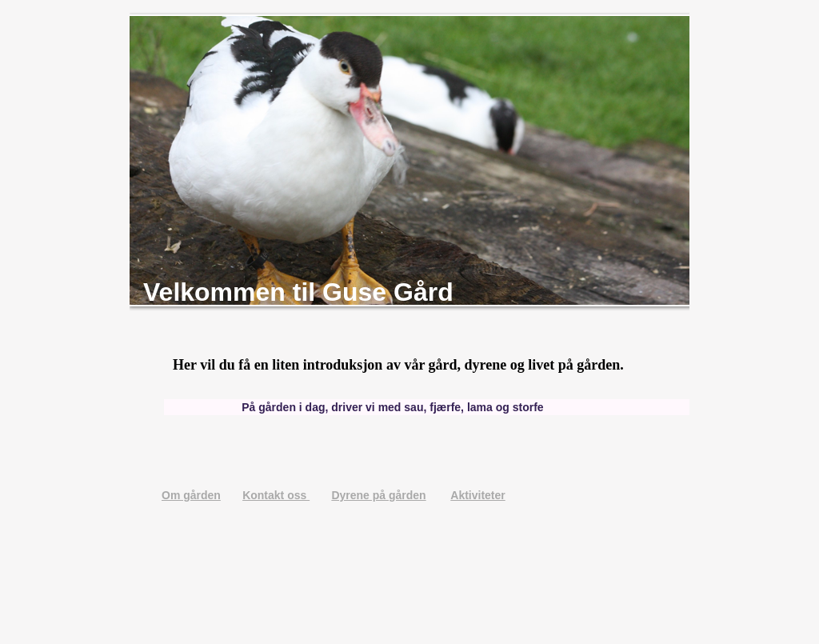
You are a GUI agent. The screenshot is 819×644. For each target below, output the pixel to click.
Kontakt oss (276, 495)
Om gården (191, 495)
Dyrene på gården (378, 495)
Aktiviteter (477, 495)
